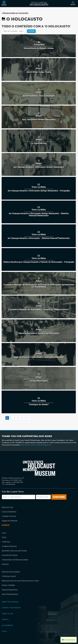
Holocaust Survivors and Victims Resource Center (20, 581)
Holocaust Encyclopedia (11, 572)
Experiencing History (10, 590)
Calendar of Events (9, 516)
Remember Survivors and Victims (14, 551)
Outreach (5, 564)
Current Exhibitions (9, 512)
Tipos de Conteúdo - (14, 31)
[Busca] (73, 4)
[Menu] (4, 4)
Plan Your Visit (7, 507)
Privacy (5, 620)
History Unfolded (8, 585)
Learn (4, 533)
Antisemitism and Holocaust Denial (15, 560)
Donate (6, 525)
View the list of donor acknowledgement (36, 445)
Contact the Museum (11, 608)
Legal (4, 631)
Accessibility (7, 625)
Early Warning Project (10, 594)
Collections (6, 542)
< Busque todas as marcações (15, 13)
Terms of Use (7, 614)
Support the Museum (10, 521)
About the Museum (10, 602)
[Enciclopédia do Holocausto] (39, 4)
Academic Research (9, 546)
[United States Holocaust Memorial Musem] (39, 468)
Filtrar (31, 31)
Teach (4, 537)
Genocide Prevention (10, 555)
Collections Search (9, 576)
